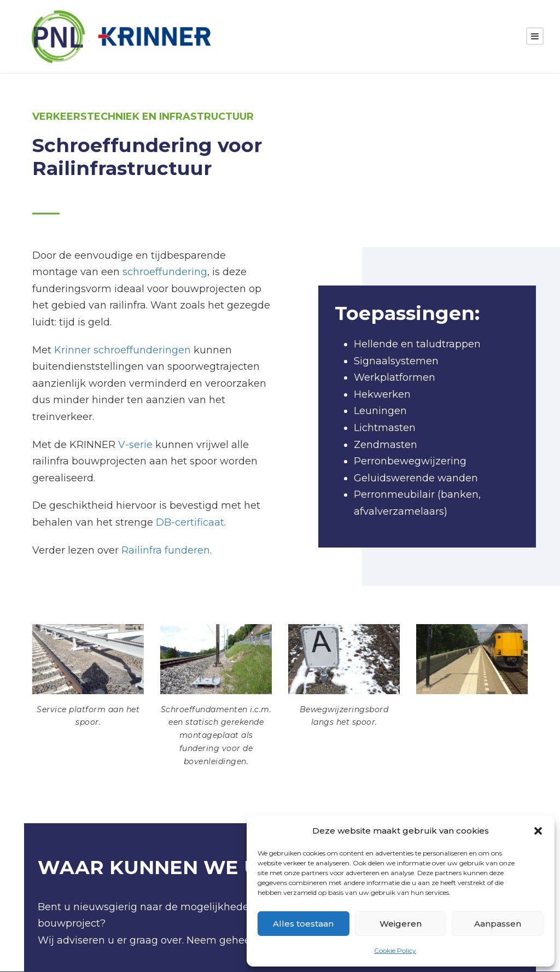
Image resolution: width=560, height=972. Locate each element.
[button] (538, 831)
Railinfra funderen (166, 551)
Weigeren (401, 924)
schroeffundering (165, 272)
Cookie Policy (395, 950)
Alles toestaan (303, 924)
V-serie (135, 445)
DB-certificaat (190, 523)
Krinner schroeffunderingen (122, 351)
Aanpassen (498, 924)
